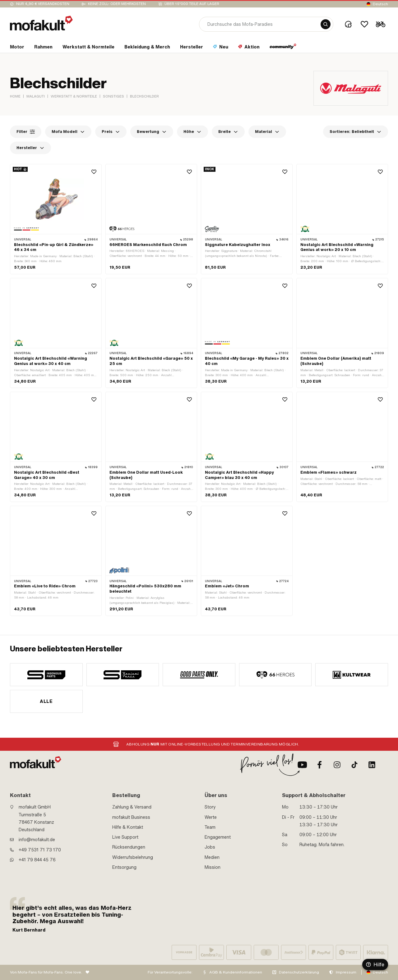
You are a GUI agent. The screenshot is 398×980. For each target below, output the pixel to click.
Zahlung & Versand (132, 807)
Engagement (218, 837)
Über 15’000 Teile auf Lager (192, 4)
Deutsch (380, 4)
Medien (212, 857)
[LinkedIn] (372, 765)
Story (210, 807)
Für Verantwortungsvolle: (170, 972)
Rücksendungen (129, 847)
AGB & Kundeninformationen (236, 972)
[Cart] (381, 24)
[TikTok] (354, 765)
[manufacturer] (46, 675)
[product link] (56, 219)
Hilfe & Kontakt (128, 827)
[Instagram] (337, 765)
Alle (46, 701)
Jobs (210, 847)
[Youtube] (302, 765)
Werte (211, 817)
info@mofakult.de (37, 840)
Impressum (346, 972)
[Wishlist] (364, 24)
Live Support (125, 837)
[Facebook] (320, 765)
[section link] (17, 48)
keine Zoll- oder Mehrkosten (117, 4)
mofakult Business (131, 817)
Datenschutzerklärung (299, 972)
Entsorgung (124, 867)
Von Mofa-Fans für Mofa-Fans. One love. (46, 972)
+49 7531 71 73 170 (40, 850)
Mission (213, 867)
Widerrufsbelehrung (133, 857)
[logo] (41, 23)
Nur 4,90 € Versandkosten (43, 4)
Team (210, 827)
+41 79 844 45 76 (37, 860)
